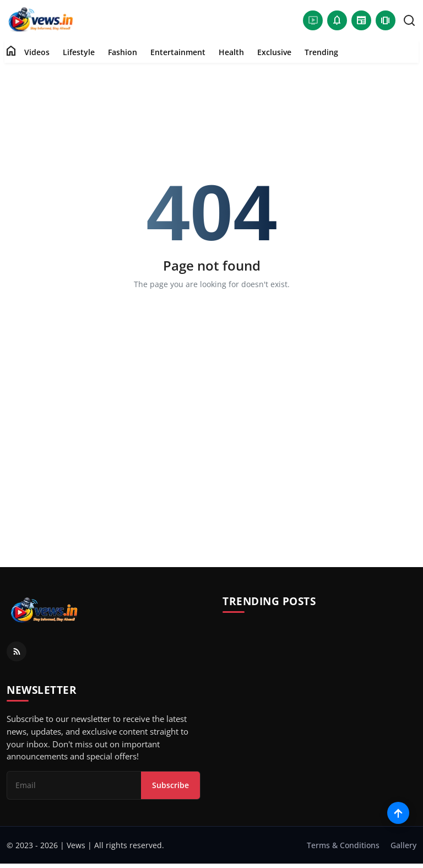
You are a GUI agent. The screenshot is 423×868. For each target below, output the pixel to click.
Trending (321, 52)
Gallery (403, 845)
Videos (37, 52)
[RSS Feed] (17, 651)
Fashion (123, 52)
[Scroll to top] (398, 813)
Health (231, 52)
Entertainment (178, 52)
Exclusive (274, 52)
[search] (409, 20)
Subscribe (170, 785)
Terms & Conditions (343, 845)
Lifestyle (79, 52)
